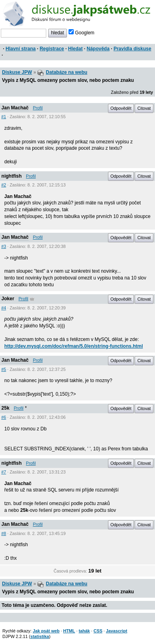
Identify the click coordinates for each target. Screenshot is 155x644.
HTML (69, 631)
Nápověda (98, 49)
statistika (40, 636)
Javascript (117, 631)
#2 (4, 185)
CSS (98, 631)
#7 (4, 472)
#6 (4, 417)
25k (6, 408)
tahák (84, 631)
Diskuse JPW (17, 72)
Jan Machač (15, 108)
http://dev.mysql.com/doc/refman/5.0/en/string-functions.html (74, 346)
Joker (8, 299)
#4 (4, 308)
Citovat (144, 108)
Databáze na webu (67, 72)
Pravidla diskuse (132, 49)
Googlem (81, 33)
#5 (4, 369)
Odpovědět (121, 108)
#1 (4, 117)
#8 (4, 533)
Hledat (76, 49)
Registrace (52, 49)
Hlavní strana (21, 49)
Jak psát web (46, 631)
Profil (38, 108)
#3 (4, 246)
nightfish (12, 176)
